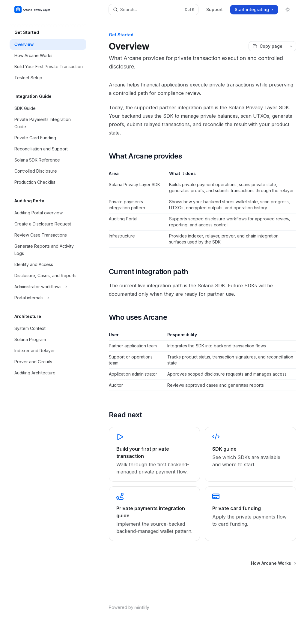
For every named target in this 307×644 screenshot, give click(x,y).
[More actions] (291, 46)
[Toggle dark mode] (288, 10)
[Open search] (154, 10)
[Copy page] (267, 46)
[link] (154, 454)
